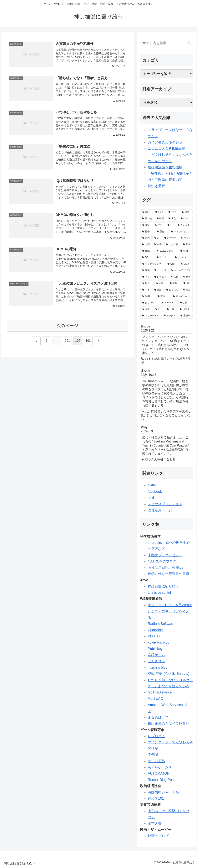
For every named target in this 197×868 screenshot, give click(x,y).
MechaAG (155, 699)
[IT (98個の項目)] (171, 225)
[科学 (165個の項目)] (186, 212)
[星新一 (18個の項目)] (186, 316)
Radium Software (161, 624)
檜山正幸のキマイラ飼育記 (169, 724)
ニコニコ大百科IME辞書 (166, 149)
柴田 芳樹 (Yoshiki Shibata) (169, 674)
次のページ (67, 326)
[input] (166, 43)
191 (67, 341)
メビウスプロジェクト (165, 504)
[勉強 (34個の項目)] (146, 270)
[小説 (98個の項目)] (159, 225)
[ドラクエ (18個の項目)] (170, 316)
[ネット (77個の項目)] (186, 238)
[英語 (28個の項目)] (158, 290)
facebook (155, 492)
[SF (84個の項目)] (157, 238)
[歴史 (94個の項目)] (162, 232)
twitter (152, 485)
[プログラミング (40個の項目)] (153, 264)
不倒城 (153, 755)
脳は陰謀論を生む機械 (165, 167)
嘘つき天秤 (156, 186)
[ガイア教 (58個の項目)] (172, 245)
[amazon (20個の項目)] (169, 303)
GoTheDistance (160, 692)
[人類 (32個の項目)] (175, 277)
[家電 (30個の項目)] (161, 283)
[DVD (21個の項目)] (148, 296)
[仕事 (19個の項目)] (171, 309)
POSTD (154, 636)
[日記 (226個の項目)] (160, 212)
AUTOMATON (159, 773)
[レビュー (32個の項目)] (161, 277)
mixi (151, 498)
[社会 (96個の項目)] (147, 232)
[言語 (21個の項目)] (163, 296)
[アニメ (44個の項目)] (164, 258)
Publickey (155, 649)
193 (88, 341)
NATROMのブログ (162, 561)
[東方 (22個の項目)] (187, 290)
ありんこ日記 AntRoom (167, 567)
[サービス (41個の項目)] (183, 258)
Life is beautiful (159, 593)
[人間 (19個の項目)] (185, 303)
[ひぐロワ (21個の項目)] (150, 303)
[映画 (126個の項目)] (161, 219)
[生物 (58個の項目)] (158, 245)
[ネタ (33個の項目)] (146, 277)
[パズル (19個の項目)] (185, 309)
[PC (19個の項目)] (159, 309)
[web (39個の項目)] (172, 264)
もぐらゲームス (160, 767)
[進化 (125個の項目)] (172, 219)
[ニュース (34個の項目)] (161, 270)
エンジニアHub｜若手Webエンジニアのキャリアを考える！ (170, 611)
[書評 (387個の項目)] (147, 212)
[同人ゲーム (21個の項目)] (182, 296)
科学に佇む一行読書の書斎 (169, 574)
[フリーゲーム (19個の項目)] (151, 316)
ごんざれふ (156, 661)
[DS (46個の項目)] (147, 258)
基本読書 (155, 823)
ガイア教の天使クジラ (165, 142)
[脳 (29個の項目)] (187, 283)
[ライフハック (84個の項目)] (181, 232)
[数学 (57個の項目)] (187, 245)
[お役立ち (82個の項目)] (170, 238)
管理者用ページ (160, 510)
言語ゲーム (156, 655)
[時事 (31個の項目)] (187, 277)
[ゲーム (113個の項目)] (186, 219)
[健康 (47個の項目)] (186, 251)
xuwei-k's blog (159, 642)
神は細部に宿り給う (163, 586)
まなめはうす (158, 717)
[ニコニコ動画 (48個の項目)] (167, 251)
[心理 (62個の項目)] (146, 245)
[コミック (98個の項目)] (184, 225)
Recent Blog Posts (162, 780)
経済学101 (156, 798)
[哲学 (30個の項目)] (174, 283)
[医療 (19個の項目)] (146, 309)
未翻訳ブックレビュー (165, 555)
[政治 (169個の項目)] (173, 212)
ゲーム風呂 (156, 761)
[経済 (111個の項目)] (146, 225)
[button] (189, 43)
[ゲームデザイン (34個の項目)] (181, 270)
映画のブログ (158, 836)
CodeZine (155, 630)
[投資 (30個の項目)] (147, 283)
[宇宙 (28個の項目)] (146, 290)
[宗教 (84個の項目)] (146, 238)
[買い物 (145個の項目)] (147, 219)
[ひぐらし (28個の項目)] (172, 290)
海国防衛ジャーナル (163, 792)
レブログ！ (156, 736)
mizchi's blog (158, 667)
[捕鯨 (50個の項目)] (147, 251)
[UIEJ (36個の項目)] (186, 264)
